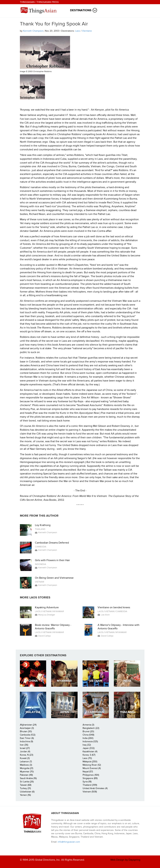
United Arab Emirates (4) (95, 788)
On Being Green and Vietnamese (54, 578)
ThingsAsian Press (48, 2)
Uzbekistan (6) (27, 792)
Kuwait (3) (25, 758)
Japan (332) (89, 748)
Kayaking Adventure (47, 607)
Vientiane (87, 31)
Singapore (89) (90, 778)
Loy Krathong (43, 525)
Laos (78, 31)
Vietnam (40, 582)
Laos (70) (87, 758)
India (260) (88, 738)
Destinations (81, 10)
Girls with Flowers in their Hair (52, 560)
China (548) (88, 735)
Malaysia (33, 712)
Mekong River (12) (92, 765)
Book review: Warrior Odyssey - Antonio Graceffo (53, 627)
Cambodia (41, 547)
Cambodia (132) (28, 735)
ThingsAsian (27, 2)
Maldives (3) (26, 765)
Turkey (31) (25, 788)
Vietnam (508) (90, 792)
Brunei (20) (88, 731)
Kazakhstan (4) (90, 752)
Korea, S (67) (89, 755)
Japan (64, 712)
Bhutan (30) (26, 731)
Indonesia (41, 564)
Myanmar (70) (27, 772)
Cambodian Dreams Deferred (52, 543)
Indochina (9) (26, 741)
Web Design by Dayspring (125, 860)
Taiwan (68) (26, 785)
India (127, 681)
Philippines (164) (91, 775)
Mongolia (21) (26, 768)
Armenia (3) (88, 725)
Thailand (40, 529)
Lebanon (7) (26, 762)
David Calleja (44, 636)
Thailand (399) (90, 785)
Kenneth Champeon (33, 31)
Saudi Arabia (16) (28, 778)
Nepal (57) (88, 772)
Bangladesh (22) (91, 728)
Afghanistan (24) (28, 725)
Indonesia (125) (90, 741)
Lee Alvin (105, 615)
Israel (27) (25, 748)
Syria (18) (87, 782)
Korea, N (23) (26, 755)
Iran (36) (24, 745)
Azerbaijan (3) (27, 728)
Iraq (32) (87, 745)
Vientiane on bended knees (114, 607)
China (33, 681)
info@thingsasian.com (69, 842)
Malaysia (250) (90, 762)
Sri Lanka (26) (27, 782)
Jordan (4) (25, 752)
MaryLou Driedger (47, 615)
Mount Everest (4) (92, 768)
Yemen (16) (25, 795)
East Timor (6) (27, 738)
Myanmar (59, 611)
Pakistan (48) (26, 775)
